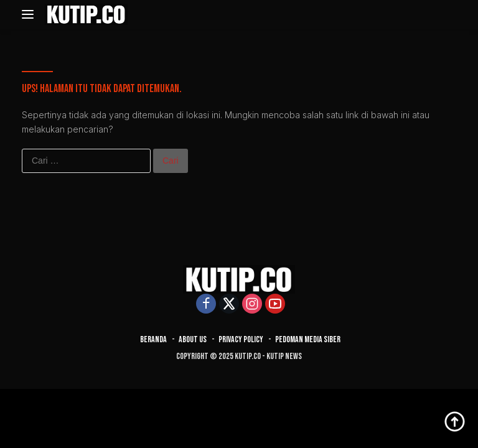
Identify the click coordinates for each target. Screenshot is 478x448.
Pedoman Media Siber (308, 339)
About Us (193, 339)
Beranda (153, 339)
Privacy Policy (241, 339)
